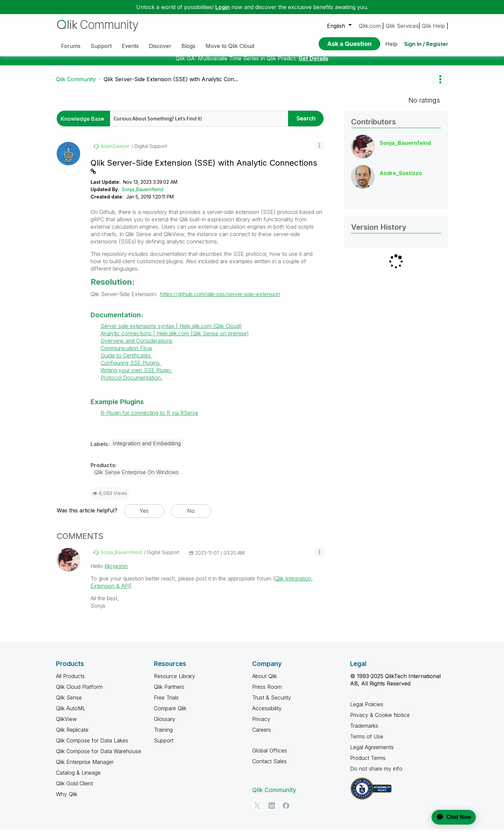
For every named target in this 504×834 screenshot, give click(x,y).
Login (222, 7)
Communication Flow (126, 353)
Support (164, 745)
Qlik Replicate (72, 735)
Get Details (313, 63)
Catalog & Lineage (78, 778)
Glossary (165, 724)
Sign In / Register (426, 44)
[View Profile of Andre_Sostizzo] (401, 178)
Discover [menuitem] (160, 46)
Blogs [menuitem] (188, 46)
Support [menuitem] (101, 46)
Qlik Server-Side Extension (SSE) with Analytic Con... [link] (171, 84)
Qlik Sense (69, 703)
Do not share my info (376, 774)
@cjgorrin (116, 571)
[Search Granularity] (85, 124)
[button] (319, 151)
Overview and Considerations (136, 346)
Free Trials (166, 703)
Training (163, 735)
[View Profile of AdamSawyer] (115, 151)
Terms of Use (367, 741)
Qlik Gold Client (74, 788)
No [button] (191, 516)
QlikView (66, 724)
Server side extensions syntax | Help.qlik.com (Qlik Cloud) (171, 331)
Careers (262, 735)
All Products (70, 681)
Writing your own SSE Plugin (136, 375)
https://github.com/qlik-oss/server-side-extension (220, 299)
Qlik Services (402, 26)
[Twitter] (257, 811)
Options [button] (440, 84)
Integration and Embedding (147, 448)
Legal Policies (367, 709)
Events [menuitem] (130, 46)
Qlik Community (76, 84)
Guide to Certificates (126, 360)
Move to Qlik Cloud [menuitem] (230, 46)
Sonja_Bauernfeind (143, 194)
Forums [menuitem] (71, 46)
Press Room (267, 692)
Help (391, 44)
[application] (450, 817)
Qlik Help (433, 26)
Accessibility (267, 713)
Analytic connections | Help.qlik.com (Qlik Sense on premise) (175, 338)
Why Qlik (67, 799)
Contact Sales (269, 766)
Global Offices (270, 756)
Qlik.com (370, 26)
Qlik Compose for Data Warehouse (99, 756)
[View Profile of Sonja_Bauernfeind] (121, 557)
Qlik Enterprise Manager (85, 767)
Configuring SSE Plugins (131, 368)
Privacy (261, 724)
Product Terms (368, 763)
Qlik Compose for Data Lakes (92, 745)
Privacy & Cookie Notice (380, 720)
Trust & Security (272, 703)
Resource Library (175, 681)
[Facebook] (286, 811)
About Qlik (265, 681)
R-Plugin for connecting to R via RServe (149, 418)
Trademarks (364, 731)
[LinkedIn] (272, 811)
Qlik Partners (169, 692)
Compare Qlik (170, 713)
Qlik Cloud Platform (79, 692)
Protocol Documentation (131, 383)
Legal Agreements (372, 752)
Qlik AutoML (71, 713)
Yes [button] (144, 516)
